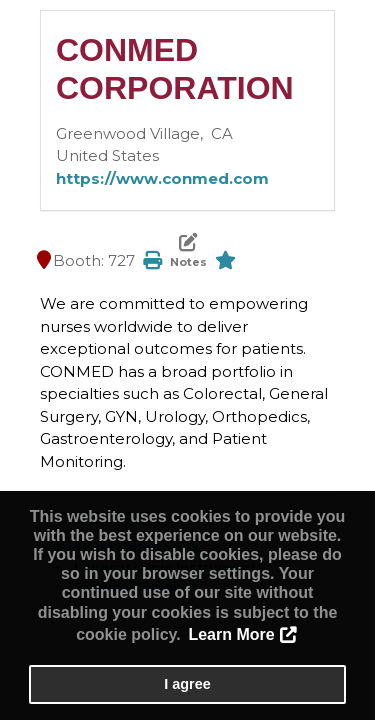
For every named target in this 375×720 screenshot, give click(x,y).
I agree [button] (187, 684)
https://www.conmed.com (162, 178)
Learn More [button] (231, 634)
